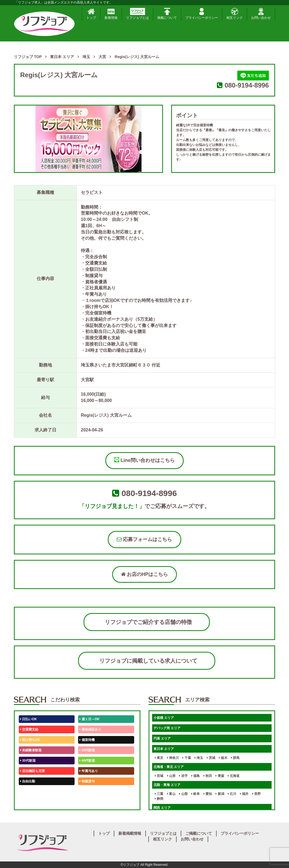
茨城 (211, 758)
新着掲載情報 (130, 833)
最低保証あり (90, 729)
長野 (256, 794)
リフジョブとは (137, 14)
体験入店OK (30, 802)
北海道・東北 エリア (169, 767)
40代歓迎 (87, 761)
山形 (171, 776)
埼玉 (199, 758)
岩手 (183, 776)
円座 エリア (162, 738)
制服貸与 (87, 781)
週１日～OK (89, 719)
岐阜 (196, 794)
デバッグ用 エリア (167, 728)
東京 (159, 758)
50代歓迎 (28, 792)
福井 (244, 794)
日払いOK (28, 719)
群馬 (235, 758)
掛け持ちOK (30, 740)
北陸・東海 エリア (167, 785)
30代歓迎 (28, 761)
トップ (91, 14)
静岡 (159, 799)
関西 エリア (162, 808)
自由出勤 (28, 781)
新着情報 (111, 14)
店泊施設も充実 (33, 771)
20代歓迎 (87, 750)
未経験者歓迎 (31, 750)
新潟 (220, 794)
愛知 (208, 794)
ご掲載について (199, 833)
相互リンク (235, 14)
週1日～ (86, 802)
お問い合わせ (261, 14)
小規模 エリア (164, 718)
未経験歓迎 (89, 792)
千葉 (187, 758)
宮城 (159, 776)
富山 (171, 794)
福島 (196, 776)
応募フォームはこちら (144, 539)
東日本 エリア (164, 749)
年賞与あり (89, 771)
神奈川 (173, 758)
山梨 (183, 794)
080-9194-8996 (247, 85)
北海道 (234, 776)
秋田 (208, 776)
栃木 (223, 758)
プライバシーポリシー (202, 14)
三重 (159, 794)
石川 (232, 794)
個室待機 (87, 740)
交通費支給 (29, 729)
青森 (220, 776)
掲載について (167, 14)
